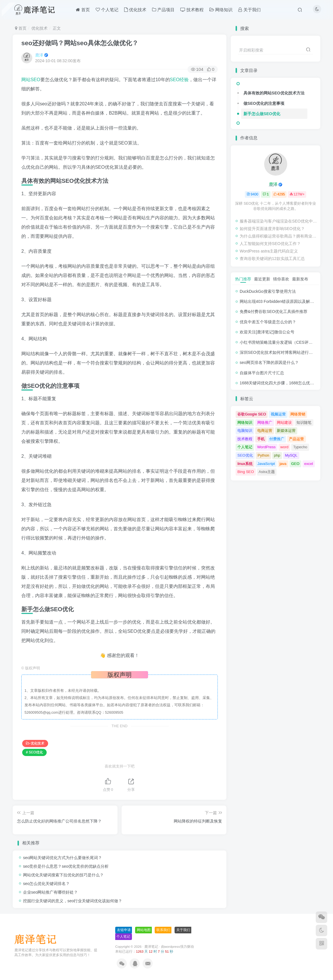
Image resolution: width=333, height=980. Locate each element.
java (283, 464)
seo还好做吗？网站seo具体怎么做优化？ (80, 43)
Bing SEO (246, 472)
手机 (261, 439)
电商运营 (265, 431)
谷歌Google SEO (252, 414)
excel (309, 464)
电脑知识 (245, 431)
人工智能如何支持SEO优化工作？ (270, 244)
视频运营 (278, 414)
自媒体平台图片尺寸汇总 (262, 373)
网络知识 (245, 422)
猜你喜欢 (281, 279)
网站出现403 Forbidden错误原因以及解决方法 (281, 301)
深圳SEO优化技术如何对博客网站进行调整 (278, 352)
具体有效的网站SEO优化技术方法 (274, 93)
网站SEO (31, 80)
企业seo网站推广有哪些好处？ (51, 892)
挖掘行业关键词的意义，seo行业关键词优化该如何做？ (73, 901)
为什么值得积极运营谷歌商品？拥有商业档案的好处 (279, 236)
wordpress (172, 946)
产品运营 (296, 439)
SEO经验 (179, 80)
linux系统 (245, 464)
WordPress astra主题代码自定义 (269, 251)
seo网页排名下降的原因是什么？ (269, 362)
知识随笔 (304, 422)
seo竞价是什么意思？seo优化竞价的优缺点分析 (66, 866)
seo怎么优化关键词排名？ (47, 884)
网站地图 (144, 930)
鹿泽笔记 (151, 946)
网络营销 (298, 414)
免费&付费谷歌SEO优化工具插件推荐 (274, 312)
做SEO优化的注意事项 (264, 103)
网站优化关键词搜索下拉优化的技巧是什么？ (63, 875)
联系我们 (163, 930)
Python (263, 455)
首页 (21, 28)
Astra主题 (267, 472)
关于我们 (183, 930)
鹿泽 (39, 55)
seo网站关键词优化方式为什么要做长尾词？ (63, 858)
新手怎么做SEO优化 (262, 114)
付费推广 (277, 439)
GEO (295, 464)
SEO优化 (245, 455)
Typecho (300, 447)
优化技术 (39, 28)
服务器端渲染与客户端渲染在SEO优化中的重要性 (279, 221)
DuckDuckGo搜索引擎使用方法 (268, 291)
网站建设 (284, 422)
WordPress (266, 447)
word (284, 447)
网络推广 (265, 422)
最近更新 (262, 279)
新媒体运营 (286, 431)
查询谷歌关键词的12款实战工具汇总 (272, 259)
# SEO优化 (34, 752)
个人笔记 (245, 447)
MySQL (291, 455)
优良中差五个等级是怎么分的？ (268, 322)
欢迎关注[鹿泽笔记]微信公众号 (267, 332)
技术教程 (245, 439)
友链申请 (124, 930)
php (277, 455)
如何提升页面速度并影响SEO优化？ (272, 229)
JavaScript (266, 464)
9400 (252, 194)
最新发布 (300, 279)
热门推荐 (243, 279)
